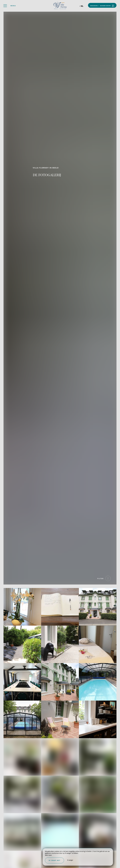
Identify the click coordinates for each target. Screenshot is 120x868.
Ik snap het (54, 860)
